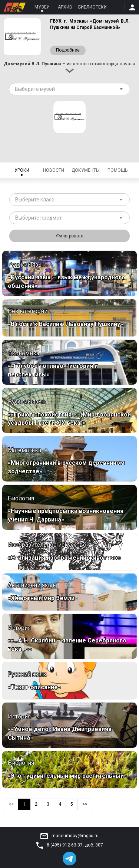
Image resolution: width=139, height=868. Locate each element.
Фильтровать (69, 236)
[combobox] (69, 89)
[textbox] (67, 89)
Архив (65, 7)
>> (85, 804)
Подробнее (68, 50)
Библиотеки (92, 7)
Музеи (42, 7)
